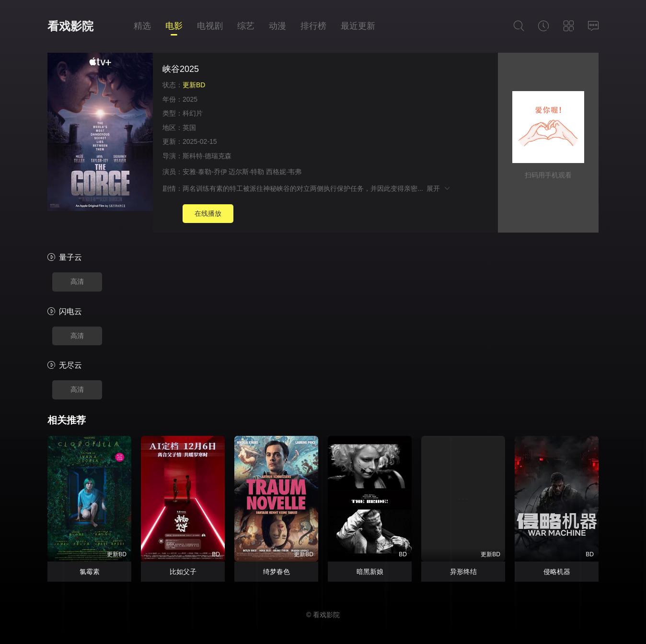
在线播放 (208, 213)
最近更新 (358, 26)
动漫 (277, 26)
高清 (77, 281)
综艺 (246, 26)
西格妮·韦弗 (284, 172)
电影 (174, 26)
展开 (439, 188)
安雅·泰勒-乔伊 (205, 172)
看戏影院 (70, 26)
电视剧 (210, 26)
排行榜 (313, 26)
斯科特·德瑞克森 (207, 156)
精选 (142, 26)
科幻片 (193, 113)
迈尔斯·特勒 (246, 172)
